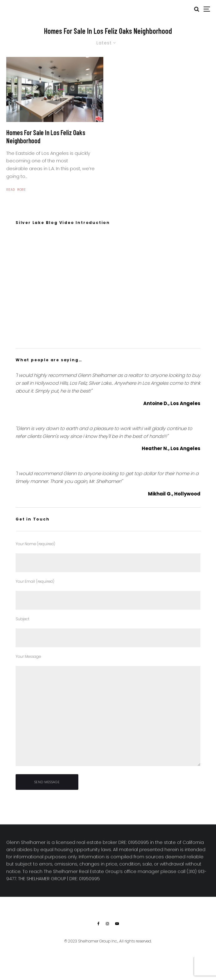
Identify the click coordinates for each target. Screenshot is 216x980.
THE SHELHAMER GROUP (42, 879)
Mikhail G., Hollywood (174, 494)
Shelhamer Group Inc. (98, 941)
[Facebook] (98, 924)
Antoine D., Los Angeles (172, 403)
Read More (16, 190)
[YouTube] (117, 924)
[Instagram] (107, 924)
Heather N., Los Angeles (171, 448)
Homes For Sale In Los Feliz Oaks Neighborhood (46, 136)
